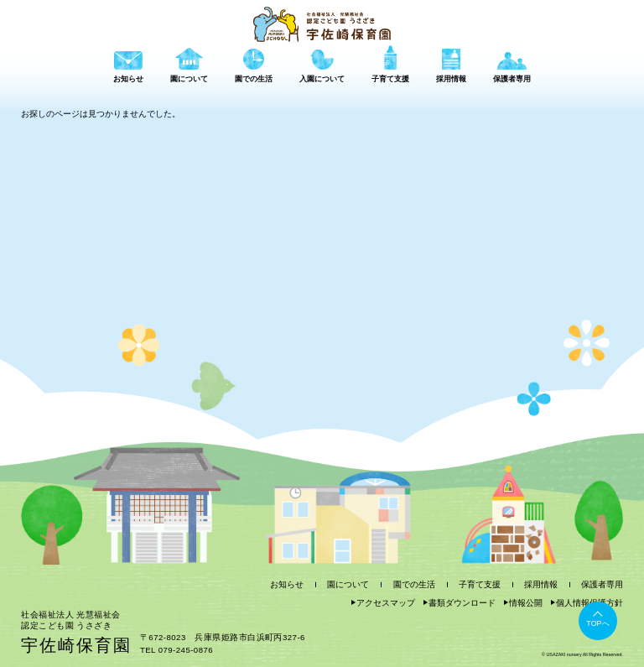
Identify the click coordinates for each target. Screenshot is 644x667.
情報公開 (526, 603)
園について (348, 584)
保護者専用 (602, 584)
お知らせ (287, 584)
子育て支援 (480, 584)
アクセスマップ (386, 603)
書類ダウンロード (462, 603)
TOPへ (597, 623)
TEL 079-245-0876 (177, 650)
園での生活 (414, 584)
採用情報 (541, 584)
